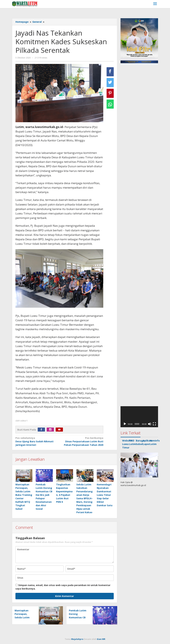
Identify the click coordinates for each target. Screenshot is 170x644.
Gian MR (101, 639)
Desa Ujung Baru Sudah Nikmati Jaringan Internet (37, 441)
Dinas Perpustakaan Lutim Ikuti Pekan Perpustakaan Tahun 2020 (82, 441)
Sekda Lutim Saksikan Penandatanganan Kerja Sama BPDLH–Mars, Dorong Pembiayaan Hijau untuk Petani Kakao (85, 498)
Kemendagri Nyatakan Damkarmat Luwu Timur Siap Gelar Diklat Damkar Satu (105, 495)
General (37, 22)
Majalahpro (77, 639)
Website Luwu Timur (127, 444)
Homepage (22, 22)
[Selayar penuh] (154, 424)
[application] (139, 417)
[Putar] (125, 424)
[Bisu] (150, 424)
